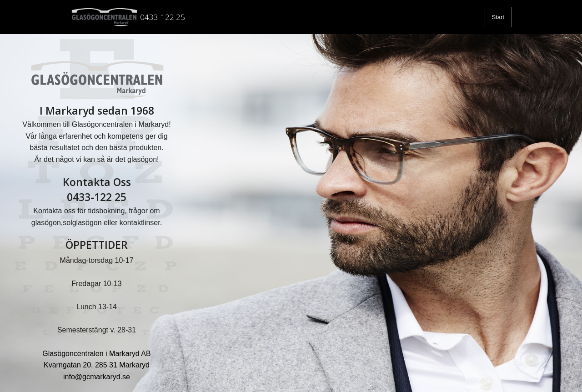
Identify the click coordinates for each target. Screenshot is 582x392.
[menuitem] (498, 17)
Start (498, 17)
